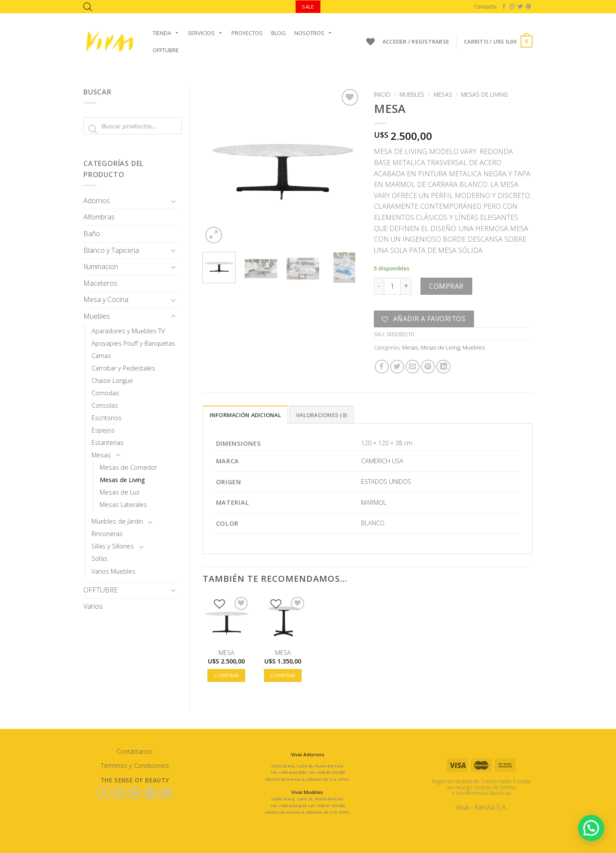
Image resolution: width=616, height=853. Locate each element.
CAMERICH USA (382, 461)
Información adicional (245, 415)
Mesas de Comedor (128, 467)
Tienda (166, 33)
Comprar (446, 286)
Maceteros (100, 283)
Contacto (485, 6)
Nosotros (313, 33)
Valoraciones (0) (321, 415)
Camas (101, 356)
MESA (227, 653)
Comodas (105, 393)
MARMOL (374, 502)
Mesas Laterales (123, 505)
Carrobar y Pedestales (123, 368)
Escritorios (107, 418)
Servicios (205, 33)
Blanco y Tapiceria (111, 250)
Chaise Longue (112, 381)
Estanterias (108, 443)
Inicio (382, 94)
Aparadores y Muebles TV (128, 331)
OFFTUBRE (166, 50)
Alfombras (99, 217)
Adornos (97, 201)
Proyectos (247, 33)
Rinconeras (107, 534)
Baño (92, 234)
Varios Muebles (114, 571)
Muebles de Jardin (117, 521)
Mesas (101, 455)
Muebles (97, 316)
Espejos (103, 430)
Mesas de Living (122, 480)
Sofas (99, 558)
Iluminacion (101, 267)
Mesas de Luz (120, 492)
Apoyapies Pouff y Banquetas (133, 343)
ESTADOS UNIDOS (386, 481)
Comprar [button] (226, 675)
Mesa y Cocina (106, 299)
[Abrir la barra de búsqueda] (88, 7)
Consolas (105, 405)
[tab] (245, 415)
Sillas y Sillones (113, 546)
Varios (93, 606)
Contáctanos (135, 751)
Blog (278, 33)
